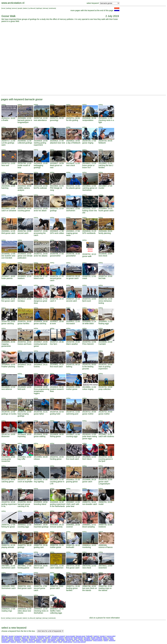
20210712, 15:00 (41, 208)
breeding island (40, 504)
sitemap (45, 8)
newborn (21, 278)
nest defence (7, 389)
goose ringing (88, 143)
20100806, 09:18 (89, 480)
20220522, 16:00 (24, 186)
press (31, 640)
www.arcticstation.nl (13, 3)
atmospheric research (58, 636)
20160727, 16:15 (73, 299)
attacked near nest (57, 143)
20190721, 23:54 (41, 254)
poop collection (105, 389)
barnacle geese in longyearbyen (25, 121)
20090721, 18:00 (89, 502)
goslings (53, 211)
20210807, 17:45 (105, 186)
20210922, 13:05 (57, 186)
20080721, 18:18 (24, 545)
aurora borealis (70, 636)
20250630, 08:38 (89, 118)
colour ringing (88, 389)
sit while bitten (88, 324)
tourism (19, 642)
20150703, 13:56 (89, 342)
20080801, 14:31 (89, 525)
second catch (23, 233)
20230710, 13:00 (8, 163)
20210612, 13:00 (73, 208)
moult (45, 639)
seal (73, 640)
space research (98, 640)
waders (55, 642)
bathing (69, 367)
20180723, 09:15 (73, 276)
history (105, 638)
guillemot (99, 638)
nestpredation (88, 120)
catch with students (106, 436)
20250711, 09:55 (57, 118)
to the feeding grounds (88, 368)
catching (96, 636)
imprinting (22, 436)
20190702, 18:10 (89, 254)
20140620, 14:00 (24, 387)
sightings (39, 8)
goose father (39, 414)
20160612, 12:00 (73, 321)
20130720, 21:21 (41, 412)
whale (60, 642)
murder (101, 188)
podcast (4, 640)
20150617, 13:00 (41, 342)
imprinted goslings (41, 527)
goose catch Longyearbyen (104, 483)
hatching (5, 188)
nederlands (52, 8)
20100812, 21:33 (73, 480)
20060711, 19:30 (73, 586)
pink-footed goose (97, 639)
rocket (58, 640)
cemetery (103, 636)
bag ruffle (21, 459)
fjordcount (33, 638)
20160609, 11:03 (105, 321)
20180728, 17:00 (41, 276)
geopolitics (54, 638)
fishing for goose (8, 527)
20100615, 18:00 (41, 502)
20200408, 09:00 (105, 231)
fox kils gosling (72, 120)
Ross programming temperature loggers (41, 391)
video (44, 642)
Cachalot (102, 344)
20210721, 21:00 (73, 186)
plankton (106, 639)
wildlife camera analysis (24, 189)
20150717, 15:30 (57, 342)
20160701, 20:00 (24, 321)
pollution (18, 640)
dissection (5, 436)
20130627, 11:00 (73, 434)
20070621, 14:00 (105, 566)
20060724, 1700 (40, 586)
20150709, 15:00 (73, 342)
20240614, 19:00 (73, 141)
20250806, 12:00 (24, 118)
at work (53, 324)
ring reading (51, 640)
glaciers (61, 638)
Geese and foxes (25, 344)
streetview (112, 640)
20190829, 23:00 (24, 254)
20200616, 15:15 (89, 231)
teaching (13, 642)
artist (49, 636)
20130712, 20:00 (89, 412)
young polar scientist (79, 642)
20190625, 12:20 (24, 276)
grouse (93, 638)
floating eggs (104, 324)
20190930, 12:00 (8, 254)
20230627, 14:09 (57, 163)
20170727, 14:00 (24, 299)
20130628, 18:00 (57, 434)
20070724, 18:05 (41, 566)
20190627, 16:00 (8, 276)
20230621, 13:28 (89, 163)
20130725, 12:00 (8, 412)
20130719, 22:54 (57, 412)
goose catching (8, 324)
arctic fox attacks (41, 256)
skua (77, 640)
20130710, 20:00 (105, 412)
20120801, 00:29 (41, 457)
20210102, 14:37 (89, 208)
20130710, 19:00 (8, 434)
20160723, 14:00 (89, 299)
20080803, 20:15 (57, 525)
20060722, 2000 (57, 586)
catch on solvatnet (9, 211)
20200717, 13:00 (41, 231)
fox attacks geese (73, 188)
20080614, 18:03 (89, 545)
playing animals (8, 547)
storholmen (71, 211)
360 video (5, 636)
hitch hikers (87, 459)
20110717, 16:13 (24, 480)
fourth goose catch (106, 211)
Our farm (54, 344)
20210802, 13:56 (8, 208)
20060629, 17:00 (8, 609)
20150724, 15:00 (24, 342)
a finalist (5, 120)
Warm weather (72, 344)
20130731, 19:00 (105, 387)
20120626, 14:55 (89, 457)
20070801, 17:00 (24, 566)
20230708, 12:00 (24, 163)
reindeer (44, 640)
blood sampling (88, 527)
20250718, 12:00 (41, 118)
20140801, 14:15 (57, 364)
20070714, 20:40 (73, 566)
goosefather (71, 256)
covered (69, 527)
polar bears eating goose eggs (90, 437)
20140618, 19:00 (41, 387)
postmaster (25, 640)
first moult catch (56, 367)
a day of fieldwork (73, 143)
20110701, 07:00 (41, 480)
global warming (78, 638)
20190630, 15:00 (105, 254)
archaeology (18, 636)
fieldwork (102, 143)
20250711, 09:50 (73, 118)
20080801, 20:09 (73, 525)
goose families (23, 324)
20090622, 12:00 (24, 525)
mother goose (72, 389)
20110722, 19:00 (105, 457)
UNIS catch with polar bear (73, 505)
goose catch (87, 482)
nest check (71, 165)
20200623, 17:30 (57, 231)
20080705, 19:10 (73, 545)
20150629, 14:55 (8, 364)
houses (111, 638)
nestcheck (103, 568)
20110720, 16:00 (8, 480)
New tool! (5, 165)
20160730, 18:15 (57, 299)
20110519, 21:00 (57, 480)
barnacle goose (81, 636)
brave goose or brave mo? (88, 166)
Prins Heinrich (88, 344)
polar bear (11, 640)
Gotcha (21, 367)
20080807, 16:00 (41, 525)
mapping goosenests (6, 345)
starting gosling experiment (40, 144)
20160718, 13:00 (8, 321)
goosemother (55, 256)
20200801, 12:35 (8, 231)
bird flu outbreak (40, 188)
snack (85, 278)
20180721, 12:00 (89, 276)
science (14, 8)
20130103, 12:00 (89, 434)
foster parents (7, 278)
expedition (17, 638)
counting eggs (72, 436)
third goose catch (8, 233)
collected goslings (25, 143)
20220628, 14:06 (8, 186)
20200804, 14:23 (105, 208)
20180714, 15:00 (105, 276)
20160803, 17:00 (41, 299)
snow (82, 640)
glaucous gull (68, 638)
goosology (54, 120)
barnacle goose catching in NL (24, 505)
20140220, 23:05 (73, 387)
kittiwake (25, 639)
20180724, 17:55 (57, 276)
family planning (105, 233)
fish (28, 638)
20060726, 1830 (24, 586)
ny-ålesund (32, 8)
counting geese (24, 211)
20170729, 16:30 (8, 299)
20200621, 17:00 (73, 231)
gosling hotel (55, 414)
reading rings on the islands (105, 589)
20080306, (103, 545)
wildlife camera (68, 642)
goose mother (88, 414)
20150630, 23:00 (105, 342)
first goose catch (8, 301)
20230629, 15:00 (41, 163)
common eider (111, 636)
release (37, 459)
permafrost (87, 639)
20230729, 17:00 (89, 141)
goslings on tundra (9, 414)
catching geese (8, 482)
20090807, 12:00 (73, 502)
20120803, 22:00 (8, 457)
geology (47, 638)
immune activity (56, 527)
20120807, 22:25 (105, 434)
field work (21, 389)
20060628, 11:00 (24, 609)
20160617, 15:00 (57, 321)
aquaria (11, 636)
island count (39, 278)
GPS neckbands (89, 233)
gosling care (39, 547)
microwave (71, 324)
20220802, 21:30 (105, 163)
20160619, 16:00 (41, 321)
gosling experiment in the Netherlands (58, 505)
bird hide (102, 278)
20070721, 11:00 (57, 566)
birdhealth (70, 547)
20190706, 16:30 (73, 254)
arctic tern (33, 636)
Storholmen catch (9, 588)
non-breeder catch (90, 504)
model (101, 504)
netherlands (61, 639)
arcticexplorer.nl (42, 636)
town (24, 642)
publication (37, 640)
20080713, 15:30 (41, 545)
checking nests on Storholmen (41, 612)
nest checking (52, 639)
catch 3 (53, 301)
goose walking (40, 436)
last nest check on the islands (90, 589)
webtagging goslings (38, 166)
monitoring (87, 547)
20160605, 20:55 (8, 342)
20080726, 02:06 (105, 525)
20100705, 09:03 (24, 502)
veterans (39, 642)
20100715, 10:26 (8, 502)
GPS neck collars (57, 233)
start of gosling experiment (104, 368)
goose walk (87, 256)
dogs (3, 638)
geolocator (41, 638)
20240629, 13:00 (41, 141)
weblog (9, 8)
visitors (49, 642)
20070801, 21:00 (8, 566)
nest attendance (40, 120)
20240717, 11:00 (8, 141)
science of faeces (106, 547)
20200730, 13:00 (24, 231)
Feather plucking (8, 367)
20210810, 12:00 (89, 186)
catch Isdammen (57, 568)
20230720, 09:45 (105, 141)
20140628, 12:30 (8, 387)
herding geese (56, 459)
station (25, 8)
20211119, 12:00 (41, 186)
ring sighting (39, 482)
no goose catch (72, 278)
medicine (102, 527)
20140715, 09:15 (73, 364)
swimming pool (72, 414)
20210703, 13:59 (57, 208)
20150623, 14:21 (24, 364)
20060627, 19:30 (57, 609)
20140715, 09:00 (89, 364)
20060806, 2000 (8, 586)
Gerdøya (21, 301)
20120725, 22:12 (73, 457)
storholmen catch (8, 568)
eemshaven (10, 638)
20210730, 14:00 (24, 208)
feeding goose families (72, 589)
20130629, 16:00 (24, 434)
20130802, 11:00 (89, 387)
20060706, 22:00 (105, 586)
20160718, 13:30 (105, 299)
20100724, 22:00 (105, 480)
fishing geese (55, 436)
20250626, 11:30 (105, 118)
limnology (39, 639)
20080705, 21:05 (57, 545)
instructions (18, 639)
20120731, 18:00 (57, 457)
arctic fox (26, 636)
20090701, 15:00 (105, 502)
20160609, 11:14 (89, 321)
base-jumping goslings (23, 415)
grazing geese (72, 482)
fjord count (87, 301)
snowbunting (88, 640)
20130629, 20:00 (41, 434)
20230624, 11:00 (73, 163)
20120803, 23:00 (24, 457)
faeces (24, 638)
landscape (32, 639)
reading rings (7, 611)
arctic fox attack (40, 211)
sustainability (6, 642)
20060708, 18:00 (89, 586)
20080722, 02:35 (8, 545)
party (76, 639)
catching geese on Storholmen (90, 189)
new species (69, 639)
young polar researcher (6, 460)
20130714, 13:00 (73, 412)
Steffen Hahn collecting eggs (56, 612)
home (3, 8)
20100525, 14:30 (57, 502)
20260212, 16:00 (8, 118)
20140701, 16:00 (105, 364)
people (20, 8)
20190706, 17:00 (57, 254)
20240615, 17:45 (57, 141)
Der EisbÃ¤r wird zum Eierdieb (8, 257)
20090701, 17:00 (8, 525)
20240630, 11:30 (24, 141)
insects (11, 639)
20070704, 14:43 (89, 566)
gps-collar (87, 638)
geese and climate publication (25, 257)
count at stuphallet (25, 482)
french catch (39, 568)
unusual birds (31, 642)
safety (63, 640)
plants (112, 639)
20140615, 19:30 (57, 387)
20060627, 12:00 (41, 609)
